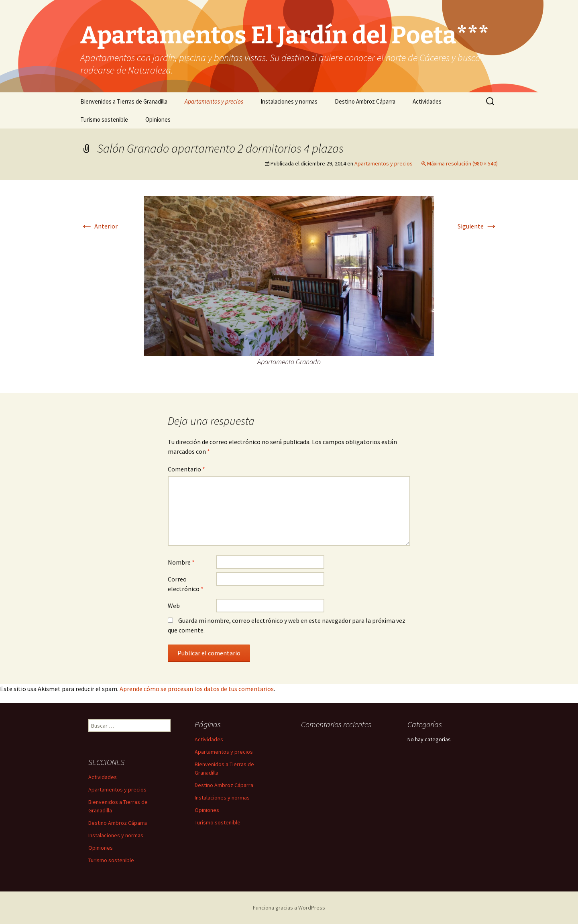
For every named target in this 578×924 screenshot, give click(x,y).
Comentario (186, 469)
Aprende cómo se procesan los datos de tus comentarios (197, 689)
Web (174, 606)
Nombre (181, 562)
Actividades (427, 101)
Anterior (99, 226)
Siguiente (478, 226)
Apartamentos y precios (214, 101)
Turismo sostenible (104, 119)
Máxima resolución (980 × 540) (462, 163)
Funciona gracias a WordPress (289, 908)
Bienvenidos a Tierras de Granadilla (124, 101)
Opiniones (158, 119)
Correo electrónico (186, 584)
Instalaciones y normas (289, 101)
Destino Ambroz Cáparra (365, 101)
